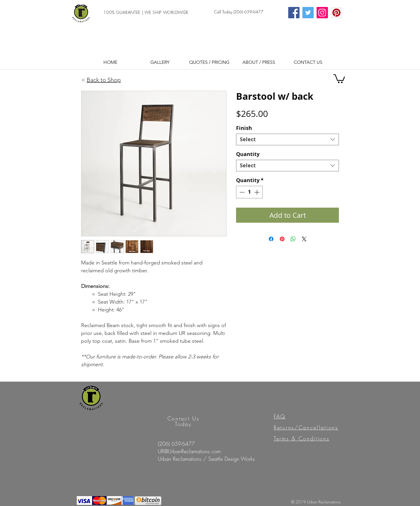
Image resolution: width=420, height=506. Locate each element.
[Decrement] (241, 192)
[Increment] (257, 192)
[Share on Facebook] (271, 239)
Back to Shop (104, 80)
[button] (209, 62)
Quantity (248, 154)
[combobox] (287, 139)
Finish (244, 128)
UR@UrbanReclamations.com (189, 451)
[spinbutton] (249, 192)
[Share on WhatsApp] (293, 239)
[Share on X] (304, 239)
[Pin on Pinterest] (282, 239)
